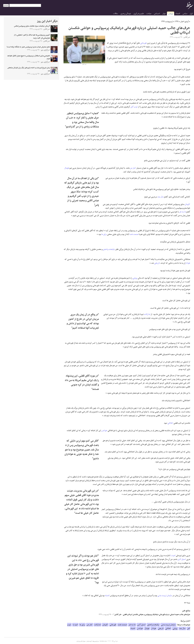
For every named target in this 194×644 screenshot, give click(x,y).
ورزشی (171, 14)
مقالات (116, 14)
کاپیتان (187, 204)
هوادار (188, 263)
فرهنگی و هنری (126, 14)
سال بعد (161, 197)
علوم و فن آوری (139, 14)
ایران (191, 14)
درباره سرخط (96, 641)
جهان (164, 14)
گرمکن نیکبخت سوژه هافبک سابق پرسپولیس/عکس (32, 26)
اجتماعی (157, 14)
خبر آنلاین (117, 615)
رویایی (135, 278)
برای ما (104, 234)
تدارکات (147, 314)
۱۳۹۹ (177, 22)
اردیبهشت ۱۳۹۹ (167, 22)
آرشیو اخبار (185, 22)
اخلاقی (170, 423)
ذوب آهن (134, 107)
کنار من (133, 168)
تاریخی (157, 263)
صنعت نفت (134, 234)
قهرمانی (143, 43)
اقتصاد (178, 14)
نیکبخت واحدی (109, 249)
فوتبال (67, 168)
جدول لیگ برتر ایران (81, 641)
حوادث (149, 14)
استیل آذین (182, 559)
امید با (173, 556)
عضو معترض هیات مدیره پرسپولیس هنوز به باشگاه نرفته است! (28, 47)
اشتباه (107, 596)
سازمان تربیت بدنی (165, 596)
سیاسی (185, 14)
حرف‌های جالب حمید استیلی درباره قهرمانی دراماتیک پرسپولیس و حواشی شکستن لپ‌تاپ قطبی (156, 615)
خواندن (104, 431)
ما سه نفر (183, 212)
